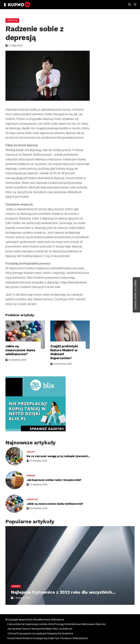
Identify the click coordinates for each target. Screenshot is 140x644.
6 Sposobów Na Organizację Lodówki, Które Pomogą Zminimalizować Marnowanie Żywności (57, 624)
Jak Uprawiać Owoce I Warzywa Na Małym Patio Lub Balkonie (40, 629)
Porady (31, 476)
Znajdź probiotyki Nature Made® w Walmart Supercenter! (64, 352)
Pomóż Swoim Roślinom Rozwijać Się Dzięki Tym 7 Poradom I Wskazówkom (48, 638)
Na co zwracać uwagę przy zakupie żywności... (58, 456)
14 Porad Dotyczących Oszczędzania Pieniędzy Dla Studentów (40, 633)
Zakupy (31, 452)
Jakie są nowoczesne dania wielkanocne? (20, 350)
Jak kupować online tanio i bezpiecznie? (54, 480)
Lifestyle (12, 20)
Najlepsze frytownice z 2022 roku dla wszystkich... (63, 592)
